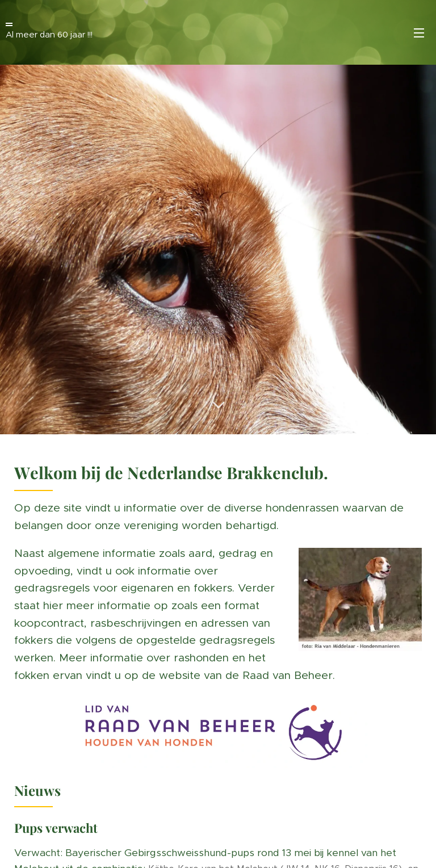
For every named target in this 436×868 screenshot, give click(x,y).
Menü (419, 33)
